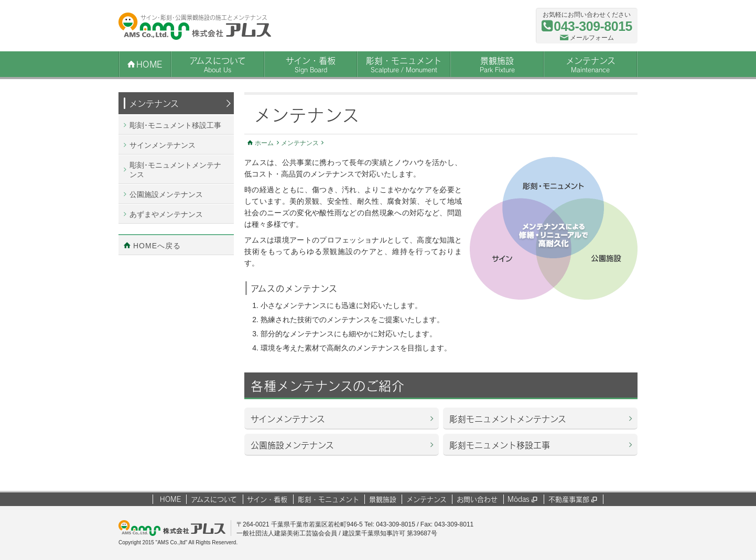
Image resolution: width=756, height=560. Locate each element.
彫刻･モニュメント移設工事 (175, 125)
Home (149, 64)
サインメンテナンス (288, 419)
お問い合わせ (477, 499)
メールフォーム (592, 38)
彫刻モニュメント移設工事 (500, 445)
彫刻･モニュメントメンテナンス (175, 170)
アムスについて (218, 65)
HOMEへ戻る (157, 246)
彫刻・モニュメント (404, 65)
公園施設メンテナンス (292, 445)
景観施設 (497, 65)
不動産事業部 (573, 499)
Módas (522, 499)
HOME (170, 499)
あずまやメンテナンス (166, 214)
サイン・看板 (311, 65)
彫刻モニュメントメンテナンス (508, 419)
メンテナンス (590, 65)
